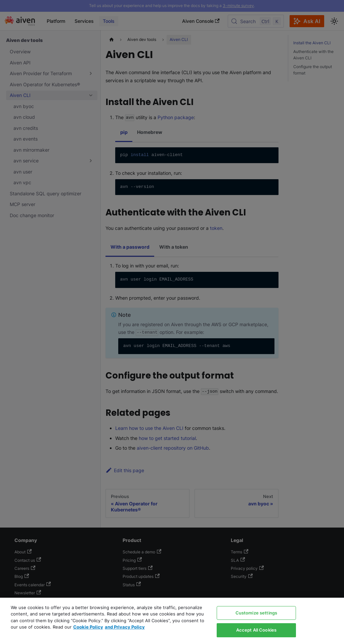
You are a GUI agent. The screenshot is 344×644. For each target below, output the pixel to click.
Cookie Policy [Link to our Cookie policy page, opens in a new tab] (88, 627)
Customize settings (256, 613)
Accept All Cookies (256, 630)
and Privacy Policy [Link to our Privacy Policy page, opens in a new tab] (125, 627)
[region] (172, 621)
